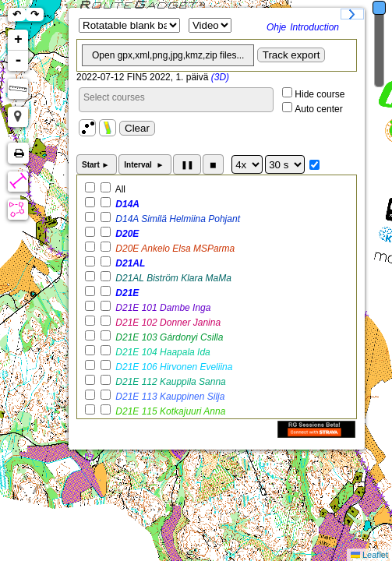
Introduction (314, 27)
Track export (291, 55)
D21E (126, 293)
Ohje (276, 27)
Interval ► (145, 165)
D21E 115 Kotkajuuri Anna (169, 411)
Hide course (320, 94)
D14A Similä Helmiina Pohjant (177, 219)
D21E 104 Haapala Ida (162, 352)
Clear (137, 128)
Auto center (318, 109)
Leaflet (375, 555)
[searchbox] (176, 97)
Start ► (97, 165)
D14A (126, 204)
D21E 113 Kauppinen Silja (169, 397)
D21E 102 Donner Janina (167, 323)
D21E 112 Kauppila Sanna (170, 382)
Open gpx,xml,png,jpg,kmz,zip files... (168, 55)
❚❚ (187, 165)
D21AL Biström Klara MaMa (172, 278)
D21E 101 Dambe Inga (162, 308)
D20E (126, 234)
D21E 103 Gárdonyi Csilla (168, 337)
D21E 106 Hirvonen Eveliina (173, 367)
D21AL (129, 263)
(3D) (220, 77)
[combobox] (176, 100)
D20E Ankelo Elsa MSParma (174, 249)
